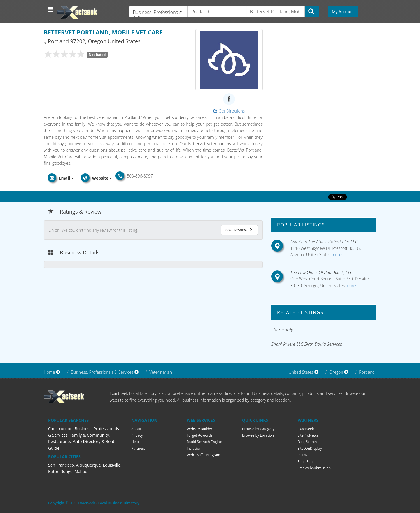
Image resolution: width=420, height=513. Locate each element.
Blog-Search (307, 442)
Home (49, 372)
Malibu (81, 471)
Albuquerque (89, 465)
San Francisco (61, 465)
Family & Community (89, 435)
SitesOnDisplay (310, 448)
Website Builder (199, 429)
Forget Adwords (199, 435)
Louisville (112, 465)
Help (135, 442)
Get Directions (229, 111)
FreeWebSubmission (314, 468)
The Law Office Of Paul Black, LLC (321, 272)
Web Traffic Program (203, 455)
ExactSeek (306, 429)
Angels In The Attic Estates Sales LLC (324, 242)
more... (337, 255)
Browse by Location (258, 435)
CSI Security (282, 329)
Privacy (137, 435)
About (136, 429)
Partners (138, 448)
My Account (343, 12)
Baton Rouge (60, 471)
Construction (60, 429)
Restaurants (60, 441)
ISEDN (302, 455)
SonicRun (305, 462)
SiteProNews (308, 435)
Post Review (239, 230)
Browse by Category (258, 429)
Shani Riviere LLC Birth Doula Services (307, 344)
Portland (367, 372)
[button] (51, 9)
